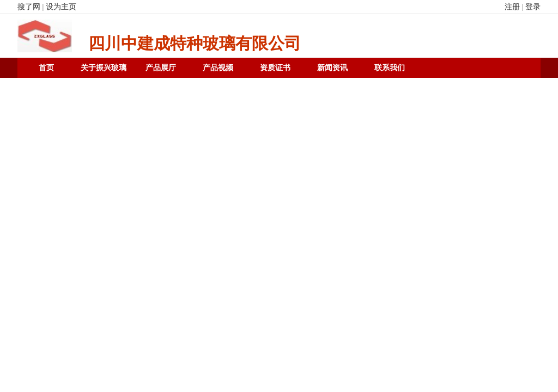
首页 (46, 68)
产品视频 (218, 68)
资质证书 (275, 68)
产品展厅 (161, 68)
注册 (512, 7)
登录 (533, 7)
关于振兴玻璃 (104, 68)
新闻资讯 (332, 68)
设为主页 (61, 7)
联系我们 (390, 68)
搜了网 (29, 7)
